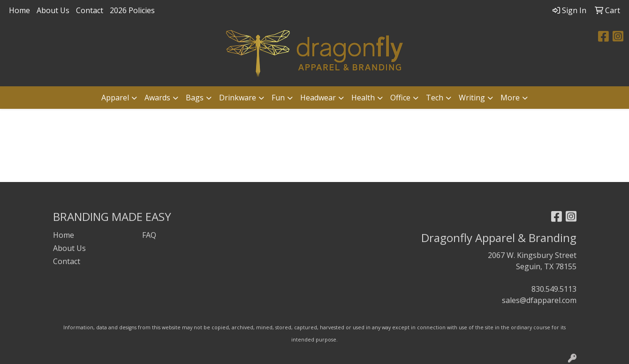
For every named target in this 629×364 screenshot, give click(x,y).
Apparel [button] (115, 98)
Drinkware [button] (238, 98)
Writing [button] (472, 98)
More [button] (510, 98)
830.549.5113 (554, 289)
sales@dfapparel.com (539, 300)
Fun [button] (278, 98)
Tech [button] (435, 98)
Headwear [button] (318, 98)
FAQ (149, 235)
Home (19, 10)
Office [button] (400, 98)
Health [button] (363, 98)
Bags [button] (195, 98)
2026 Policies (132, 10)
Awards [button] (157, 98)
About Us (53, 10)
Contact (90, 10)
